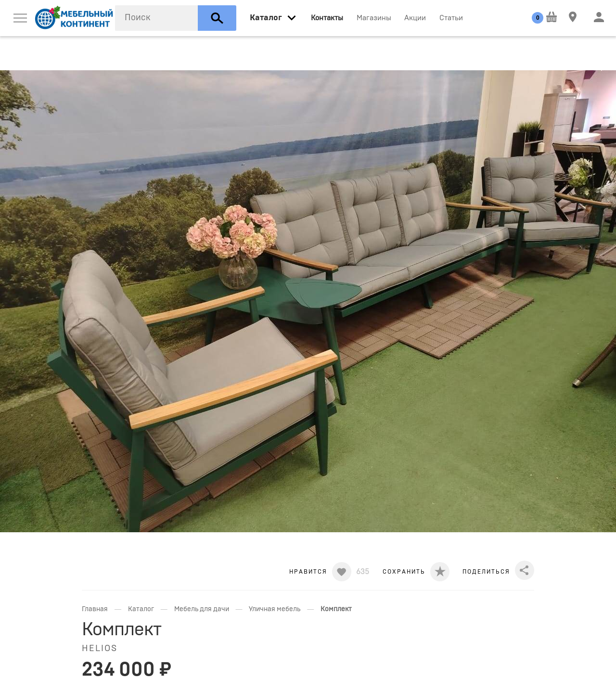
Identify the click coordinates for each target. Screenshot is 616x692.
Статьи (451, 18)
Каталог (141, 609)
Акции (415, 18)
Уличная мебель (275, 609)
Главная (95, 609)
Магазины (374, 18)
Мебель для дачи (202, 609)
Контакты (327, 18)
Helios (100, 649)
